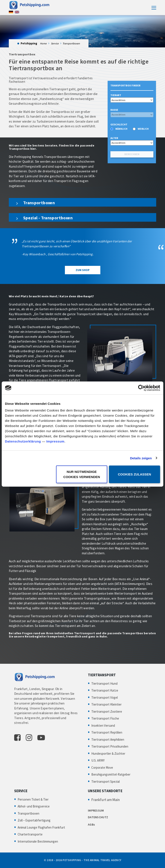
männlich (121, 129)
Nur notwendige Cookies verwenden (82, 474)
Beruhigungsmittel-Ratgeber (111, 774)
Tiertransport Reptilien (107, 732)
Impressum (55, 441)
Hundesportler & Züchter (108, 753)
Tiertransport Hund (104, 683)
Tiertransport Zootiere (107, 711)
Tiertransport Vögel (105, 697)
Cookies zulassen (134, 474)
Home (43, 43)
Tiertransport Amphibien (108, 739)
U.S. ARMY (98, 760)
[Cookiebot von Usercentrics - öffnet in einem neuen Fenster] (141, 388)
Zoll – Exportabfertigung (34, 820)
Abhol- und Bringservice (34, 806)
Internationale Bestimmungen (38, 841)
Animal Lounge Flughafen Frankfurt (41, 827)
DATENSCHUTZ (98, 817)
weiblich (143, 129)
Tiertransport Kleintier (106, 704)
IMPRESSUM (96, 810)
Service (55, 43)
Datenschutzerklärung (23, 441)
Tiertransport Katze (105, 690)
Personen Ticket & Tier (33, 799)
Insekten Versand (103, 725)
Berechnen (132, 154)
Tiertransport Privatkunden (110, 746)
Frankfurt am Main (105, 800)
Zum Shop (83, 270)
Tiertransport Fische (105, 718)
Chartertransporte (30, 834)
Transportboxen (28, 813)
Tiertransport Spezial (105, 782)
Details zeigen (141, 458)
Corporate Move (102, 767)
